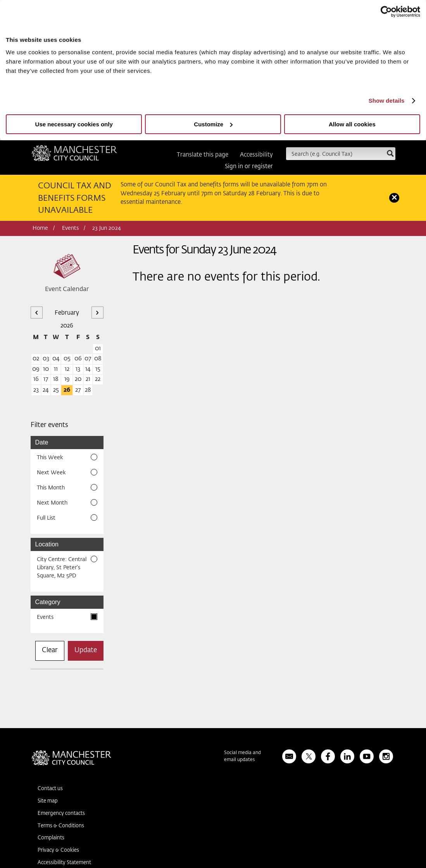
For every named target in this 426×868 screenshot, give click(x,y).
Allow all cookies (352, 124)
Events (70, 228)
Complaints (51, 838)
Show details (387, 101)
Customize (213, 124)
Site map (48, 801)
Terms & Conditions (61, 826)
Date (42, 442)
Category (48, 602)
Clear (50, 650)
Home (40, 228)
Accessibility (256, 155)
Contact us (50, 789)
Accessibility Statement (64, 863)
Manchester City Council (74, 156)
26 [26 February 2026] (67, 390)
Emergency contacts (61, 814)
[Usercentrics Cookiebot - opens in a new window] (386, 12)
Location (47, 544)
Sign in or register (249, 166)
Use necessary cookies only (74, 124)
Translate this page (203, 155)
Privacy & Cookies (58, 850)
